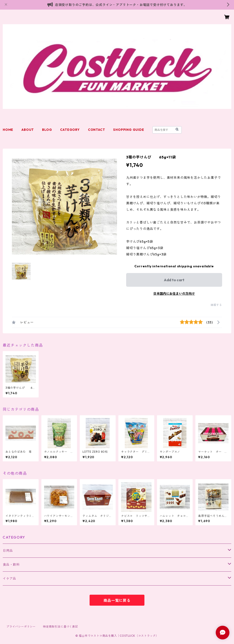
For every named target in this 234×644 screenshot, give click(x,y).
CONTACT (97, 130)
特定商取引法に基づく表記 (61, 627)
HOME (8, 130)
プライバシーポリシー (21, 627)
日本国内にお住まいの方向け (174, 294)
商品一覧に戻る (117, 600)
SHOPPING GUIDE (129, 130)
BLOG (47, 130)
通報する (216, 305)
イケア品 (9, 578)
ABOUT (28, 130)
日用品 (8, 551)
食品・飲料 (11, 565)
